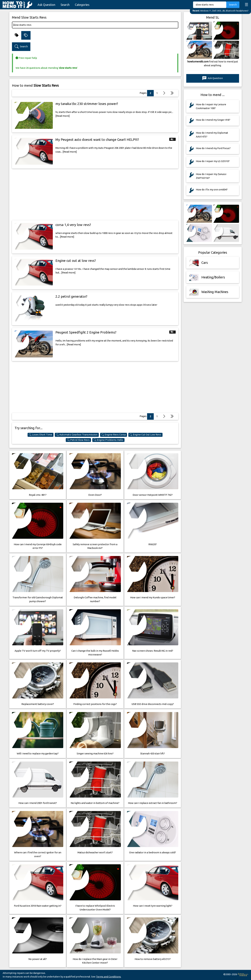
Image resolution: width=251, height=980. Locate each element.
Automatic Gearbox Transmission (77, 435)
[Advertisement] (95, 194)
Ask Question (46, 5)
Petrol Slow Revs (78, 440)
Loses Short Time (41, 435)
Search (65, 5)
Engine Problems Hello (108, 440)
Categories (82, 5)
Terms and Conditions (108, 977)
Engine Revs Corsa (114, 435)
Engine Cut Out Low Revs (145, 435)
